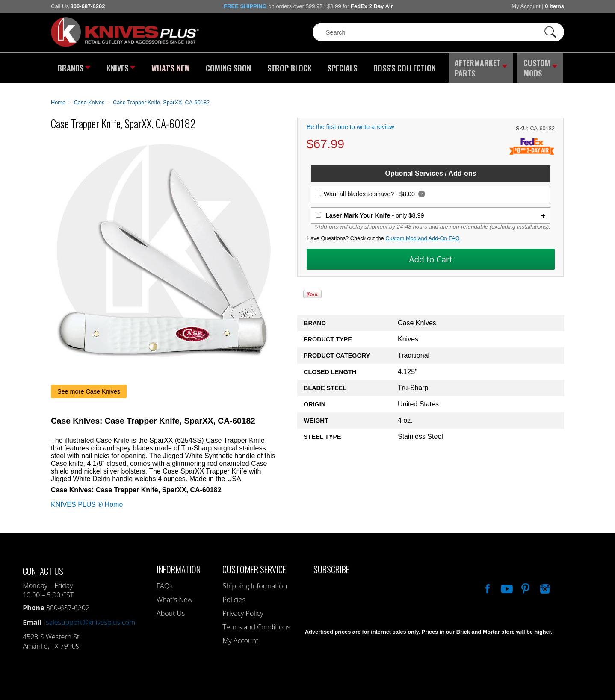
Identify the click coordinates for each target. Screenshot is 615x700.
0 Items (554, 6)
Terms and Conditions (256, 623)
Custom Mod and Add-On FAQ (423, 235)
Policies (234, 596)
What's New (171, 66)
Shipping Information (255, 582)
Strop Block (288, 66)
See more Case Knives (89, 388)
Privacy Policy (243, 609)
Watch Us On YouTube (506, 584)
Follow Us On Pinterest (525, 584)
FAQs (164, 582)
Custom (541, 66)
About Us (171, 609)
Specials (340, 66)
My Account (526, 6)
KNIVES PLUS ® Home (87, 501)
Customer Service (254, 565)
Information (179, 565)
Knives (121, 66)
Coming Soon (228, 66)
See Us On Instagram (544, 584)
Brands (73, 66)
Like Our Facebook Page (487, 584)
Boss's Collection (402, 66)
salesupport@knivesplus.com (90, 618)
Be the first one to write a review (350, 124)
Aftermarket (481, 66)
